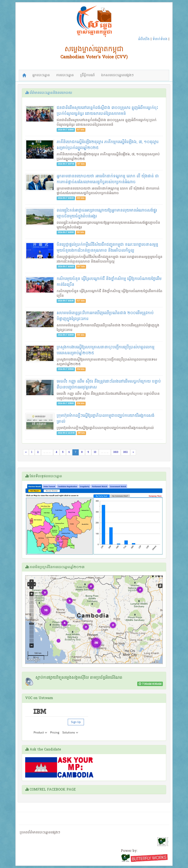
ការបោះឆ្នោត (65, 75)
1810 (116, 452)
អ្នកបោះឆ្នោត (41, 75)
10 (95, 452)
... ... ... (47, 452)
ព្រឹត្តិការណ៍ (87, 75)
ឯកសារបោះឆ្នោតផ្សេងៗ (117, 75)
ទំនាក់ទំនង (160, 39)
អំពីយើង (144, 39)
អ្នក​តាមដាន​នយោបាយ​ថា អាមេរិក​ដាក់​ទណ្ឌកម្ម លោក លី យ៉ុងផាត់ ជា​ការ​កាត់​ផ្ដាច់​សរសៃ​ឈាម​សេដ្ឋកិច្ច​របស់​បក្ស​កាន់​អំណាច (108, 179)
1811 (125, 452)
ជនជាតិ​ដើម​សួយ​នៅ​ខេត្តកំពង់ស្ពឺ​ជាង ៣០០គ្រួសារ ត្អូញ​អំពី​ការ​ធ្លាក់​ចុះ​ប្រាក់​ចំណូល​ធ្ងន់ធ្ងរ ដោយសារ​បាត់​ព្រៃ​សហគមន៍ (107, 111)
